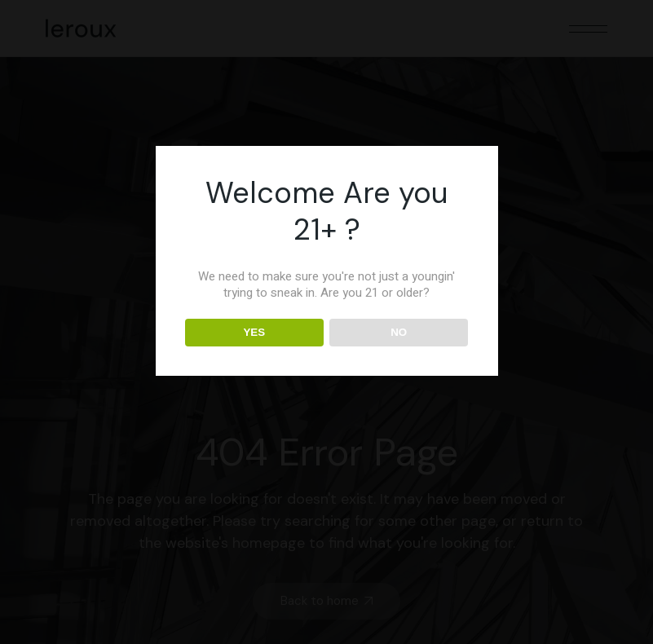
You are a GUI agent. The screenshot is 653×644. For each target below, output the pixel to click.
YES (254, 332)
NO (399, 332)
